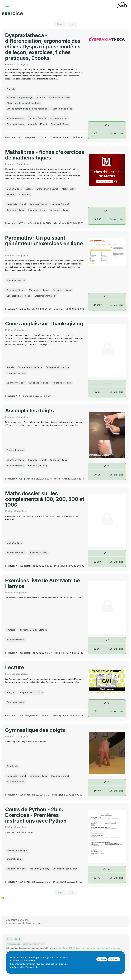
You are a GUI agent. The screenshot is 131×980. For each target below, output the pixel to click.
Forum (41, 944)
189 (108, 869)
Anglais (10, 367)
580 (97, 219)
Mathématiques (14, 189)
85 (97, 475)
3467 (97, 305)
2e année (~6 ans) (16, 119)
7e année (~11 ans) (60, 124)
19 (108, 782)
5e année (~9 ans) (16, 124)
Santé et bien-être (15, 450)
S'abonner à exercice (3, 898)
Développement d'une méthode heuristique (28, 109)
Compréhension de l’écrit (30, 367)
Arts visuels (12, 766)
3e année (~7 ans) (37, 119)
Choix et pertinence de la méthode (23, 103)
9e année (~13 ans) (16, 290)
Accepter (102, 959)
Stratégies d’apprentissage (20, 97)
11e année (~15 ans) (62, 290)
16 (108, 466)
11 (108, 553)
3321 (108, 383)
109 (97, 791)
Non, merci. (114, 959)
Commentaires (29, 944)
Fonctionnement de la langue (33, 630)
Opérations (25, 195)
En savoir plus (116, 133)
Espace (29, 189)
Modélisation (68, 189)
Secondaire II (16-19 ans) (19, 296)
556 (97, 649)
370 (97, 711)
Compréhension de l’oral (57, 367)
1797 (97, 878)
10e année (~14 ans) (39, 290)
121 (97, 133)
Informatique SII (14, 859)
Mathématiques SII (16, 280)
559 (97, 562)
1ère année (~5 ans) (16, 204)
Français (11, 89)
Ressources (13, 944)
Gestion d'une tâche (62, 109)
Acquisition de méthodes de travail (53, 97)
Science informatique (17, 851)
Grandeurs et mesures (47, 189)
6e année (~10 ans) (38, 124)
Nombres (11, 195)
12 (108, 296)
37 (97, 392)
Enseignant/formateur (45, 296)
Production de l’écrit (16, 373)
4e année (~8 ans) (59, 119)
